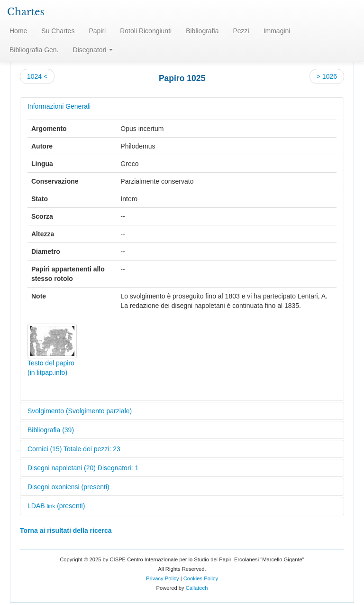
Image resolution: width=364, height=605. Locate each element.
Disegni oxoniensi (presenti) (68, 487)
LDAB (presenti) (56, 506)
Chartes (26, 12)
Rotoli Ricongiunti (146, 31)
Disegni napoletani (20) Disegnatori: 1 (83, 468)
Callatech (197, 588)
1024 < (37, 76)
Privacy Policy (163, 578)
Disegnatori (93, 50)
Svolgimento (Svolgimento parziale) (80, 411)
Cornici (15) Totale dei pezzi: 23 (74, 449)
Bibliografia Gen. (34, 50)
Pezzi (241, 31)
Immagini (277, 31)
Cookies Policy (201, 578)
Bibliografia (202, 31)
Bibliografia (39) (51, 430)
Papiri (97, 31)
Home (18, 31)
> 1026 (327, 76)
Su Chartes (58, 31)
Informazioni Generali (59, 106)
